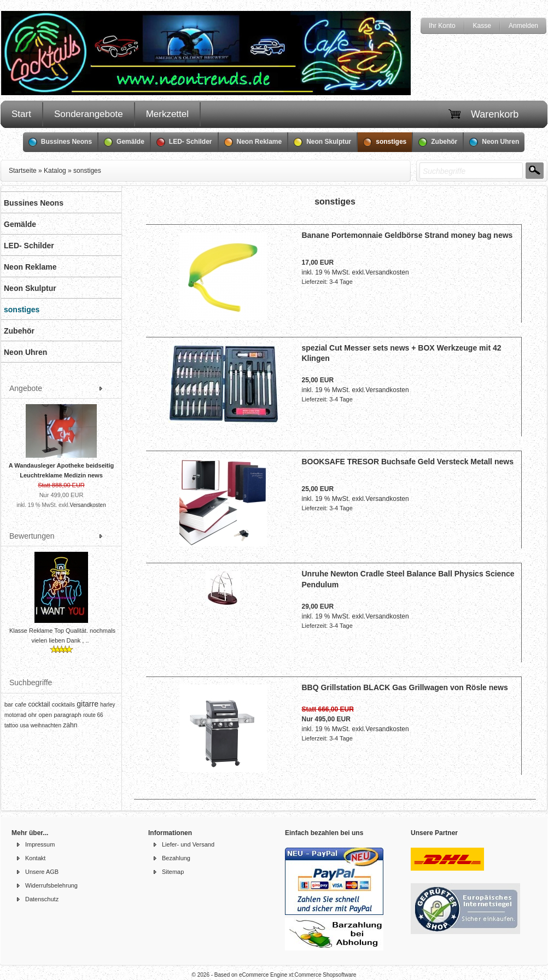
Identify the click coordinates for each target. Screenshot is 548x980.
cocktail (39, 704)
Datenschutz (42, 899)
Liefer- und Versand (188, 844)
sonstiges (385, 142)
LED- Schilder (184, 142)
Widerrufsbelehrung (51, 885)
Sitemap (173, 872)
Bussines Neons (60, 142)
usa (24, 725)
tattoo (11, 725)
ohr (32, 715)
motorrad (15, 715)
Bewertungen (32, 536)
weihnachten (46, 725)
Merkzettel (167, 114)
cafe (21, 704)
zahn (70, 725)
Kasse (482, 26)
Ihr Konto (442, 26)
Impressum (40, 844)
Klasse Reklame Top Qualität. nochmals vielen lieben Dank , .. (62, 635)
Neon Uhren (494, 142)
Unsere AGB (42, 872)
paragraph (67, 715)
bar (9, 704)
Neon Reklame (253, 142)
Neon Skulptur (322, 142)
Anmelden (523, 26)
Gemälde (124, 142)
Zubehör (438, 142)
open (45, 715)
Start (21, 114)
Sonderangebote (89, 114)
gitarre (88, 704)
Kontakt (35, 858)
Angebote (26, 388)
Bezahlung (176, 858)
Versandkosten (88, 505)
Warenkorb (495, 114)
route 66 (93, 715)
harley (107, 705)
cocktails (63, 704)
